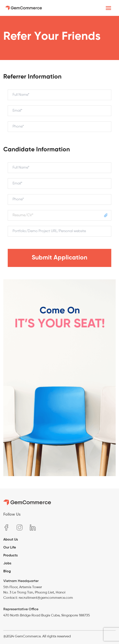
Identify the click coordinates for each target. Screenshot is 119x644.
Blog (7, 571)
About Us (11, 539)
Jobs (7, 563)
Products (10, 555)
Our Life (10, 547)
